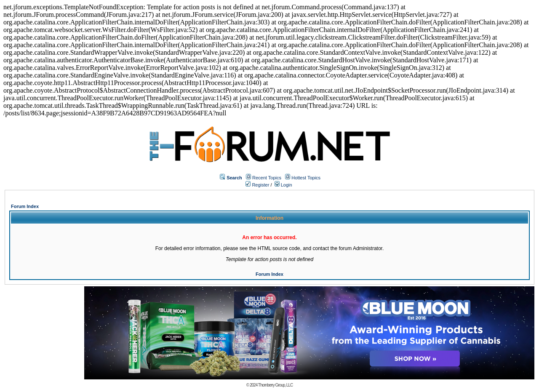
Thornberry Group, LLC (275, 385)
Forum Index (25, 206)
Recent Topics (267, 178)
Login (283, 185)
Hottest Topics (306, 178)
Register (257, 185)
